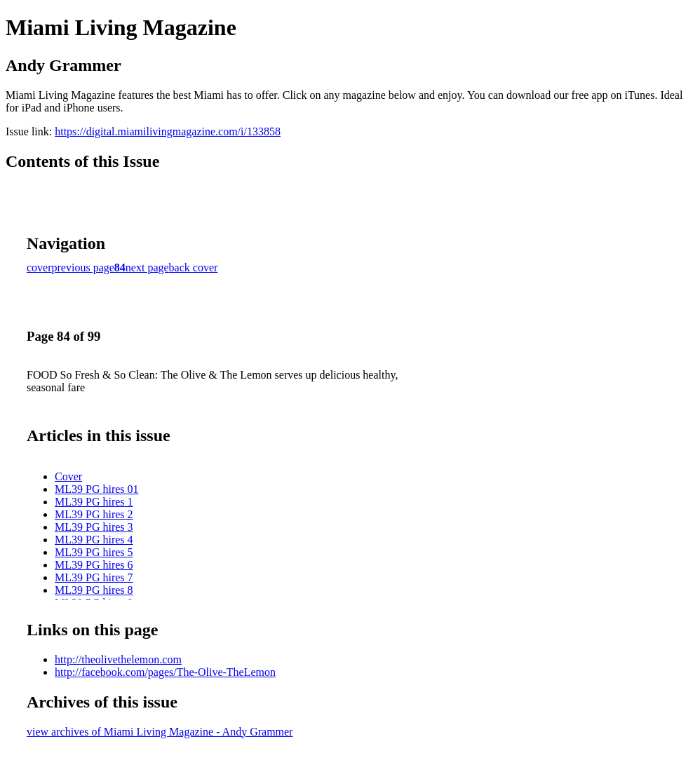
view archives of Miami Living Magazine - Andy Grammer (160, 732)
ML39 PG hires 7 (94, 577)
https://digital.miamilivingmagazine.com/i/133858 (168, 131)
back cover (194, 268)
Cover (68, 476)
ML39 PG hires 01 (97, 489)
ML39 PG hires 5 (94, 552)
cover (39, 268)
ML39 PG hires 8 (94, 590)
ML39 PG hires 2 (94, 514)
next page (147, 268)
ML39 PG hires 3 (94, 527)
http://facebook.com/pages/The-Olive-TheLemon (165, 672)
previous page (83, 268)
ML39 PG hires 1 (94, 502)
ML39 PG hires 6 (94, 565)
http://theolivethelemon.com (118, 659)
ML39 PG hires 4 (94, 540)
